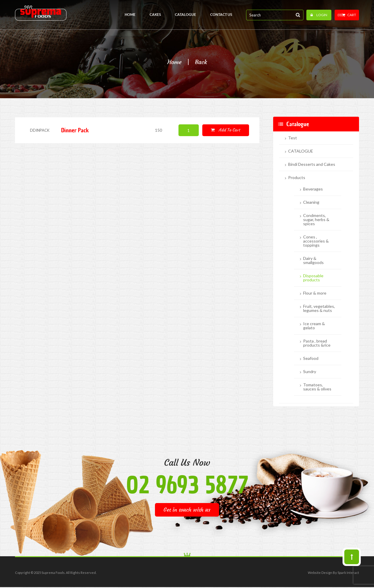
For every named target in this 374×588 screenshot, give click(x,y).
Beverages (313, 189)
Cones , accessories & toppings (316, 241)
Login (319, 15)
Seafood (311, 358)
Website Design (320, 573)
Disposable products (313, 278)
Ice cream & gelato (314, 326)
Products (297, 178)
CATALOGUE (301, 151)
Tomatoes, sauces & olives (317, 387)
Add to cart (226, 130)
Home (174, 62)
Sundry (310, 372)
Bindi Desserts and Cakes (312, 164)
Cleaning (311, 202)
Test (293, 138)
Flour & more (315, 293)
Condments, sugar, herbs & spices (316, 220)
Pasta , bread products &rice (317, 343)
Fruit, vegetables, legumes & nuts (319, 308)
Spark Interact (348, 573)
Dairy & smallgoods (313, 260)
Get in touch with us (187, 510)
